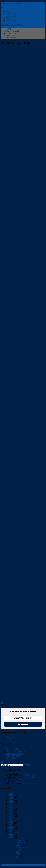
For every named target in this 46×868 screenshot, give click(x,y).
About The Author (13, 14)
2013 (11, 824)
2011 (11, 829)
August (19, 849)
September (20, 847)
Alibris (9, 739)
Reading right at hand (15, 751)
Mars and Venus (13, 756)
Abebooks (10, 737)
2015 (11, 820)
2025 (11, 796)
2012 (11, 827)
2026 (11, 794)
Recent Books (12, 18)
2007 (11, 838)
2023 (11, 801)
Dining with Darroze (14, 754)
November (20, 843)
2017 (11, 815)
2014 (11, 822)
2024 (11, 798)
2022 (11, 803)
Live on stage (20, 782)
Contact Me (11, 20)
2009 (11, 834)
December (20, 841)
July (17, 852)
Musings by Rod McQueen (13, 3)
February (20, 858)
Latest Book (11, 16)
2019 (11, 810)
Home (9, 11)
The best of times (13, 749)
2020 (11, 808)
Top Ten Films (12, 758)
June (18, 854)
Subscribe (23, 724)
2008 (11, 836)
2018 (11, 812)
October (19, 845)
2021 (11, 805)
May (18, 856)
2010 (11, 831)
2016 (11, 817)
